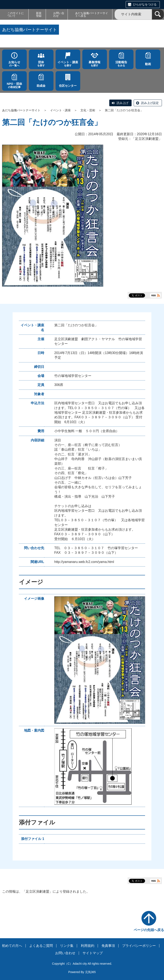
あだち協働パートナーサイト (21, 110)
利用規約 (88, 946)
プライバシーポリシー (139, 946)
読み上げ (123, 103)
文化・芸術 (88, 110)
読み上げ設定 (150, 103)
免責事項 (108, 946)
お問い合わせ (59, 14)
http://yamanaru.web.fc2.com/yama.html (84, 562)
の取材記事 (14, 85)
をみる (121, 64)
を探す (41, 64)
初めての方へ (12, 946)
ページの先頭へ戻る (149, 930)
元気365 (90, 972)
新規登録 (39, 14)
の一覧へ (14, 64)
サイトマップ (93, 953)
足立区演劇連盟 (147, 139)
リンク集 (67, 946)
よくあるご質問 (41, 946)
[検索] (158, 14)
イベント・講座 (60, 110)
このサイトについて (16, 14)
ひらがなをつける (145, 4)
